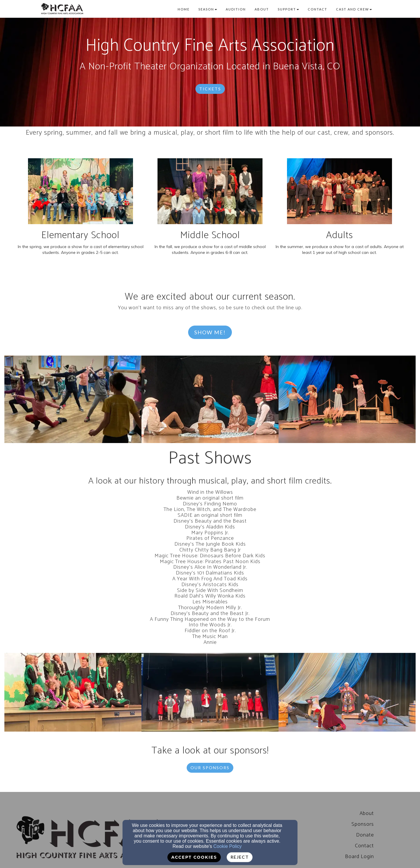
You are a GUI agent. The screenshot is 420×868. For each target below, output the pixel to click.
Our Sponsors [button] (210, 768)
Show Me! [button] (210, 332)
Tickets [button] (210, 89)
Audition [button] (236, 9)
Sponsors (363, 824)
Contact (364, 846)
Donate (365, 835)
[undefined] (73, 399)
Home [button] (184, 9)
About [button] (262, 9)
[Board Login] (359, 857)
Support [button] (288, 9)
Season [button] (208, 9)
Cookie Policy (228, 846)
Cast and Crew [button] (354, 9)
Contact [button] (317, 9)
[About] (367, 813)
